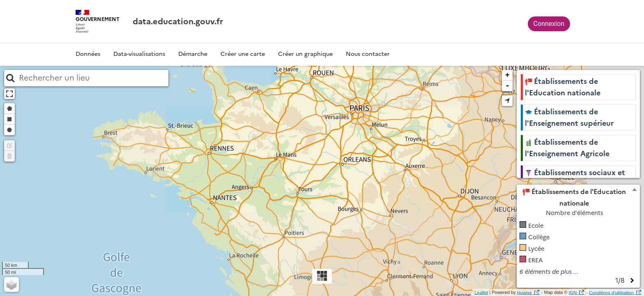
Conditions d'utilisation (611, 293)
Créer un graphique (305, 54)
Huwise (524, 293)
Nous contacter (368, 54)
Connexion (549, 24)
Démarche (193, 54)
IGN (573, 293)
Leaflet (481, 293)
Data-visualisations (139, 54)
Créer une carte (243, 54)
